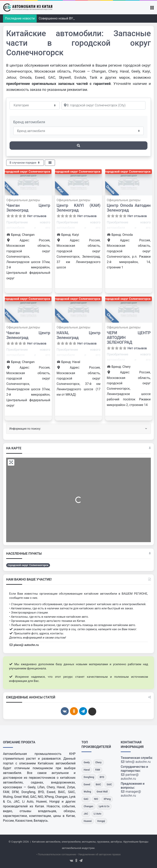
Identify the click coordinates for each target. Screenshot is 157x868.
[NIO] (96, 799)
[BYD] (102, 777)
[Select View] (50, 163)
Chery (110, 317)
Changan (10, 190)
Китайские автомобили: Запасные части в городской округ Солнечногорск (78, 43)
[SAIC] (109, 785)
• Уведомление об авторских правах (99, 854)
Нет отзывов (37, 216)
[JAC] (86, 814)
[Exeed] (87, 785)
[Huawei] (88, 821)
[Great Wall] (102, 792)
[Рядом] (104, 105)
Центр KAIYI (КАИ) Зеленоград (78, 208)
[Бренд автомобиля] (78, 131)
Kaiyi (60, 189)
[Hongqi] (101, 821)
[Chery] (98, 763)
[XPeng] (107, 799)
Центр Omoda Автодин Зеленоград (129, 208)
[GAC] (86, 799)
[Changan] (88, 806)
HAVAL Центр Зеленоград (78, 335)
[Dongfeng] (89, 777)
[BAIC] (98, 785)
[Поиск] (78, 146)
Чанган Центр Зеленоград (28, 208)
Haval (60, 317)
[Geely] (87, 763)
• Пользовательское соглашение (56, 854)
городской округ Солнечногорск (27, 172)
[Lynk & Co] (104, 806)
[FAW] (98, 770)
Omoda (110, 189)
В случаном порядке (25, 163)
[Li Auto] (97, 814)
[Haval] (87, 770)
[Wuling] (87, 792)
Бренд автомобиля (29, 122)
